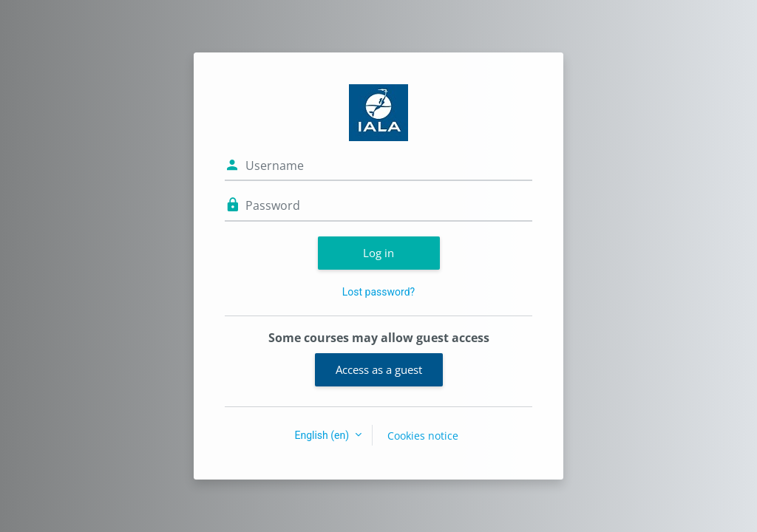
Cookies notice (423, 436)
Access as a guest (379, 369)
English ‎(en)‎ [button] (323, 435)
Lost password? (378, 292)
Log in (378, 253)
